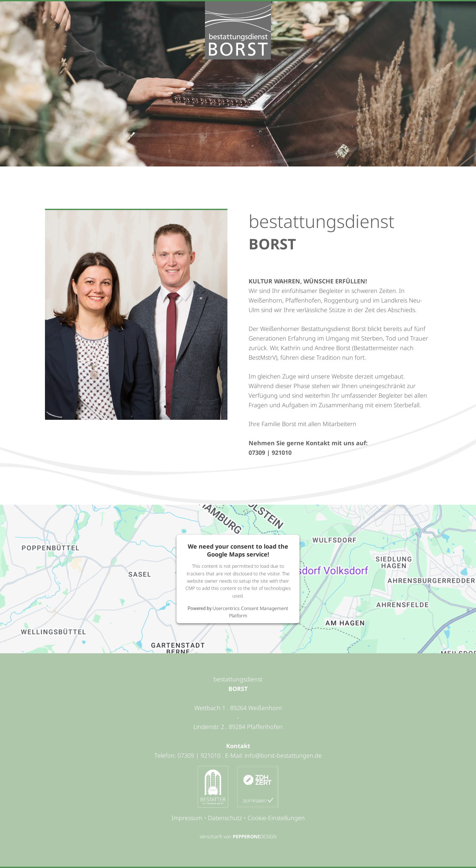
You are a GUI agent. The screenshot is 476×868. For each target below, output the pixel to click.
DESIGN (268, 836)
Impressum (187, 818)
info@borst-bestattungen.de (283, 755)
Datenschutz (225, 818)
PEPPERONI (246, 836)
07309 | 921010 (270, 452)
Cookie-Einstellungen (276, 818)
